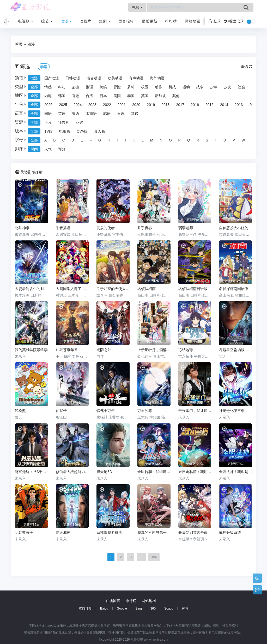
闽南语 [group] (91, 114)
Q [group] (189, 140)
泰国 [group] (131, 96)
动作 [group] (159, 87)
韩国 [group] (62, 96)
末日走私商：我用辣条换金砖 (195, 472)
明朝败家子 (24, 533)
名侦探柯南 (147, 289)
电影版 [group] (65, 131)
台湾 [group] (89, 96)
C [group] (64, 140)
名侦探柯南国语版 (234, 289)
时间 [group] (34, 149)
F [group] (91, 140)
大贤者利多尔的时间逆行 (31, 289)
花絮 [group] (79, 122)
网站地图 (193, 21)
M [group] (152, 140)
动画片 (85, 21)
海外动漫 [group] (157, 78)
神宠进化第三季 (232, 411)
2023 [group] (92, 105)
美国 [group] (117, 96)
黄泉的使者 (106, 228)
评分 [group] (62, 149)
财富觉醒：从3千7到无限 (31, 472)
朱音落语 (63, 228)
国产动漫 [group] (52, 78)
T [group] (216, 140)
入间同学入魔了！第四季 (72, 289)
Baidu (104, 608)
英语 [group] (62, 114)
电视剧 (26, 21)
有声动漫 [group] (136, 78)
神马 (185, 608)
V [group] (234, 140)
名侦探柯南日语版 (193, 289)
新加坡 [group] (160, 96)
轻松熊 (20, 411)
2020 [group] (136, 105)
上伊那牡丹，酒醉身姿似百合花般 (154, 350)
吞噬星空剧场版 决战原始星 (236, 350)
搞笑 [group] (103, 87)
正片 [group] (48, 122)
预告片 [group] (64, 122)
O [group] (170, 140)
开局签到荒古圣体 (193, 533)
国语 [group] (48, 114)
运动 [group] (186, 87)
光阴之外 (104, 350)
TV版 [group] (48, 131)
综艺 (47, 21)
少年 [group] (214, 87)
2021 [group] (122, 105)
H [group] (109, 140)
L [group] (143, 140)
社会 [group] (241, 87)
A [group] (45, 140)
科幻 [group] (62, 87)
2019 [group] (151, 105)
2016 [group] (195, 105)
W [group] (243, 140)
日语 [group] (121, 114)
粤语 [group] (76, 114)
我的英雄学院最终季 (31, 350)
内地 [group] (48, 96)
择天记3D (104, 472)
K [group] (134, 140)
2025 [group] (63, 105)
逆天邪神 (63, 533)
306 (154, 557)
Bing (139, 608)
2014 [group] (224, 105)
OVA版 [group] (82, 131)
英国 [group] (145, 96)
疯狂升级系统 (230, 533)
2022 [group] (107, 105)
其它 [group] (135, 114)
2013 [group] (239, 105)
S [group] (207, 140)
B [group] (54, 140)
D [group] (73, 140)
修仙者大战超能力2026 (72, 472)
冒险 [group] (117, 87)
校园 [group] (145, 87)
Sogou (169, 608)
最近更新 (150, 21)
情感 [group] (48, 87)
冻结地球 (186, 350)
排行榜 (171, 21)
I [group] (117, 140)
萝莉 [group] (131, 87)
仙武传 (61, 411)
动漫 (66, 21)
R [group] (198, 140)
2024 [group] (78, 105)
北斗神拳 (22, 228)
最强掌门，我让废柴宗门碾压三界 (195, 411)
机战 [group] (172, 87)
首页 (19, 44)
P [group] (180, 140)
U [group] (225, 140)
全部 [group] (34, 87)
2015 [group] (210, 105)
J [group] (125, 140)
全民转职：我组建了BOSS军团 (154, 472)
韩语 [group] (107, 114)
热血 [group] (76, 87)
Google (122, 608)
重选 (246, 67)
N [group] (161, 140)
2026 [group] (48, 105)
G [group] (100, 140)
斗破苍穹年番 (67, 350)
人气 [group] (48, 149)
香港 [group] (76, 96)
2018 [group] (165, 105)
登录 (215, 21)
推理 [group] (89, 87)
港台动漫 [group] (94, 78)
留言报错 (126, 21)
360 (153, 608)
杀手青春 (145, 228)
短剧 (105, 21)
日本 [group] (103, 96)
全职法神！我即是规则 (236, 472)
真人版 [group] (100, 131)
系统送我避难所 (109, 533)
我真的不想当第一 (152, 533)
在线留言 (113, 601)
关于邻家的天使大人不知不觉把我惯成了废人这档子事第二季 (113, 289)
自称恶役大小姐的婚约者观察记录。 (236, 228)
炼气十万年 (106, 411)
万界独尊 (145, 411)
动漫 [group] (34, 78)
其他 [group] (176, 96)
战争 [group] (200, 87)
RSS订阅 (85, 608)
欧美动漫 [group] (115, 78)
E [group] (82, 140)
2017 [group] (180, 105)
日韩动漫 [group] (73, 78)
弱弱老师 (186, 228)
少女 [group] (228, 87)
